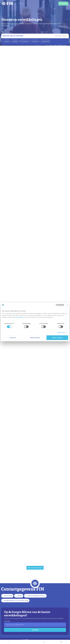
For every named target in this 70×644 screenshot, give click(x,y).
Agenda (15, 41)
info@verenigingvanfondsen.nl (35, 596)
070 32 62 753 (7, 596)
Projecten (34, 41)
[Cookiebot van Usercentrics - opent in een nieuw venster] (57, 305)
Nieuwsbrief (45, 41)
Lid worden (63, 3)
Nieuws (6, 41)
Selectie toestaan (35, 338)
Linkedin (19, 596)
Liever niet (13, 338)
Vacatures (24, 41)
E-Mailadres (7, 621)
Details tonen (61, 333)
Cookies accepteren (57, 338)
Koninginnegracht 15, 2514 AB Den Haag (15, 600)
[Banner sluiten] (68, 305)
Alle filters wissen (61, 36)
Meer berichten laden (35, 568)
